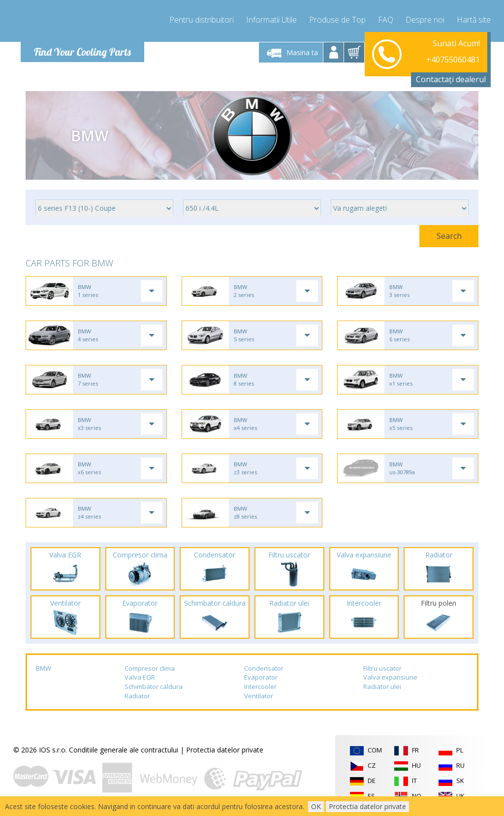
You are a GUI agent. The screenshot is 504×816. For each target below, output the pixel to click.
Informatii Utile (271, 20)
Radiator (137, 696)
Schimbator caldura (154, 686)
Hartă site (474, 20)
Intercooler (260, 686)
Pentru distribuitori (202, 20)
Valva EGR (140, 677)
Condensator (264, 668)
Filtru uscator (382, 668)
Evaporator (261, 677)
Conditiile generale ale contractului (124, 750)
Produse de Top (337, 20)
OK (316, 806)
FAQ (386, 20)
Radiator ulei (382, 686)
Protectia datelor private (225, 750)
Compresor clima (150, 668)
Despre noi (425, 20)
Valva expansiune (390, 677)
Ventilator (259, 696)
